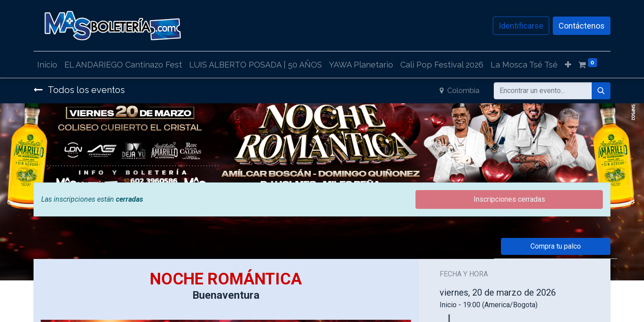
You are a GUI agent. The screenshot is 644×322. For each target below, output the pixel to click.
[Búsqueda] (601, 91)
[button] (568, 65)
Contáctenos (582, 26)
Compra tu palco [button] (556, 246)
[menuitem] (47, 65)
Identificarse (521, 26)
